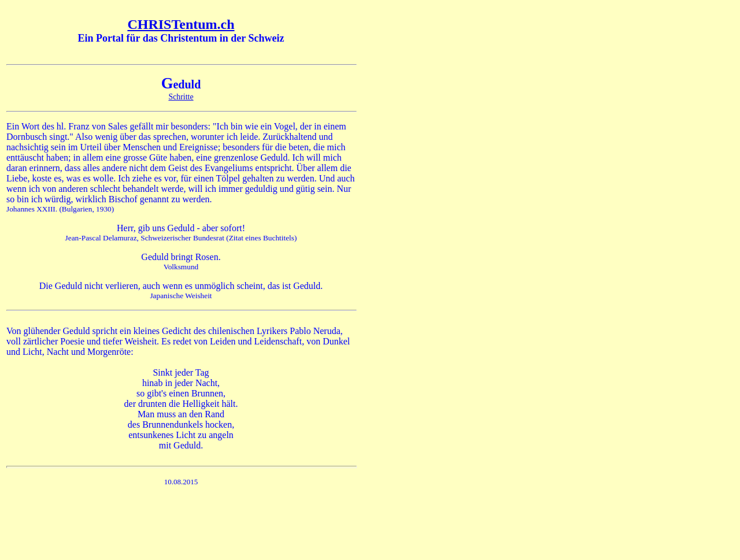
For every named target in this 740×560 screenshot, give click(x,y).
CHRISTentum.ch (181, 24)
